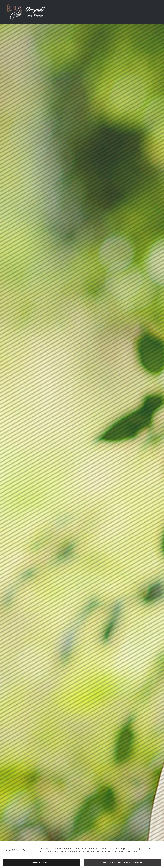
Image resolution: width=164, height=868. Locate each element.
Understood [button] (42, 862)
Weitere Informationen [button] (123, 862)
